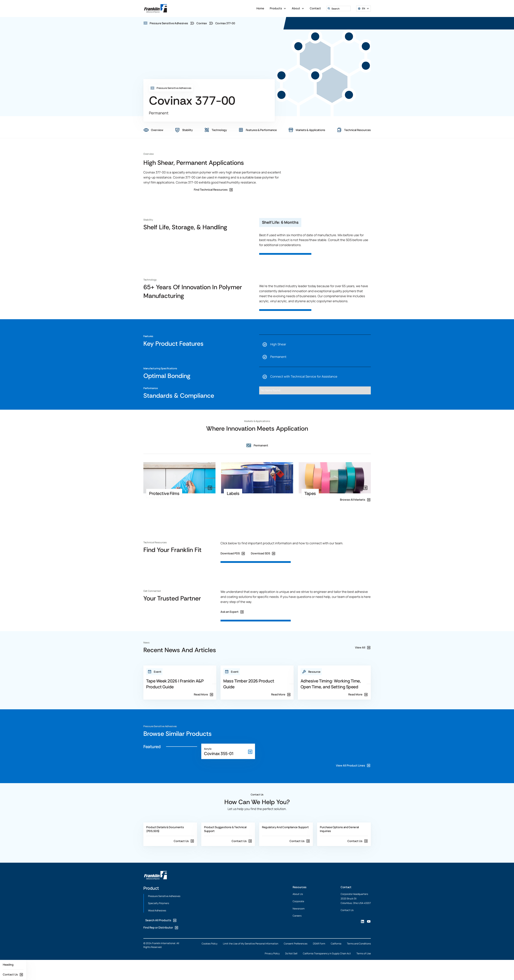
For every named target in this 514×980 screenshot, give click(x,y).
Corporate (298, 901)
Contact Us (347, 910)
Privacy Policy (272, 953)
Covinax (202, 23)
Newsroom (299, 909)
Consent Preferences (296, 944)
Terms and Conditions (359, 944)
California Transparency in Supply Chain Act (327, 953)
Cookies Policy (210, 944)
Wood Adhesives (157, 910)
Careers (297, 916)
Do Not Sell (291, 953)
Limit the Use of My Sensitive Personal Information (251, 944)
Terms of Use (364, 953)
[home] (156, 8)
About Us (298, 894)
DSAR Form (319, 944)
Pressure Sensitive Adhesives (164, 896)
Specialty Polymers (159, 903)
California (336, 944)
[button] (278, 8)
